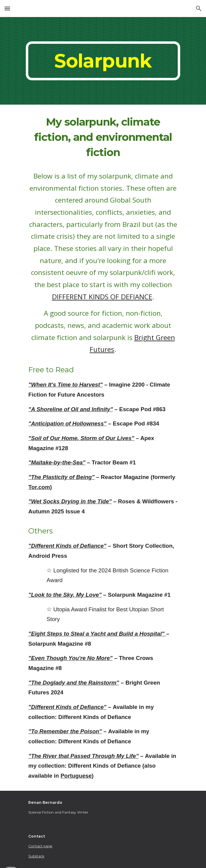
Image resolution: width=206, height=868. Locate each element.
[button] (7, 8)
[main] (103, 61)
